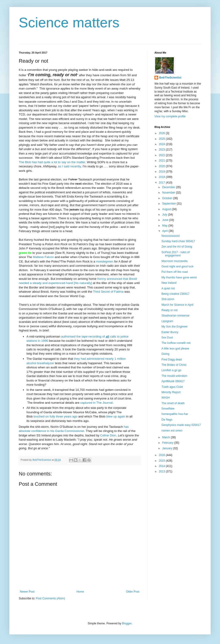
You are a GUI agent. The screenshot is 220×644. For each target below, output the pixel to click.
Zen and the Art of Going (177, 247)
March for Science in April (177, 305)
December (169, 187)
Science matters (69, 23)
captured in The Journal (96, 403)
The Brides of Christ (174, 365)
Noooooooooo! (171, 236)
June (166, 220)
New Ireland (169, 283)
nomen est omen (172, 431)
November (169, 193)
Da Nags (167, 420)
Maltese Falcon (43, 257)
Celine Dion (108, 435)
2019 (162, 172)
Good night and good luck (178, 266)
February (168, 443)
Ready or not (170, 310)
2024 (162, 144)
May (165, 226)
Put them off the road (175, 272)
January (168, 448)
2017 (162, 183)
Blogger (127, 623)
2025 (162, 139)
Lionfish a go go (171, 370)
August (167, 209)
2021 (162, 161)
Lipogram (167, 321)
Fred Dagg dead (172, 360)
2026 (162, 133)
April (165, 231)
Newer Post (27, 592)
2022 (162, 155)
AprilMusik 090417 (173, 381)
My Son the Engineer (175, 327)
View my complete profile (170, 116)
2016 (162, 455)
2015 (162, 461)
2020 (162, 166)
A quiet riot (168, 288)
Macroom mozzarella (174, 261)
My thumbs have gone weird (179, 277)
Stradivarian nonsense (175, 316)
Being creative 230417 (175, 294)
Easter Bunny (170, 332)
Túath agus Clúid (172, 387)
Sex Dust (167, 338)
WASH (166, 398)
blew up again (116, 416)
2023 (162, 150)
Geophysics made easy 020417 (181, 425)
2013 (162, 471)
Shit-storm (168, 299)
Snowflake (168, 409)
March (167, 437)
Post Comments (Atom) (50, 598)
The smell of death (173, 403)
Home (80, 592)
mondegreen (105, 261)
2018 (162, 177)
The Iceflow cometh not (176, 343)
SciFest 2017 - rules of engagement (176, 254)
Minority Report (171, 392)
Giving (165, 354)
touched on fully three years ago (55, 416)
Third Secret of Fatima (108, 292)
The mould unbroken (174, 376)
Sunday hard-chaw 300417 (178, 241)
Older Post (133, 592)
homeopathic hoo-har (175, 414)
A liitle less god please (175, 349)
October (168, 198)
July (165, 215)
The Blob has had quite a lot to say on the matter (52, 162)
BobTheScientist (170, 78)
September (169, 204)
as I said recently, (70, 166)
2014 (162, 466)
